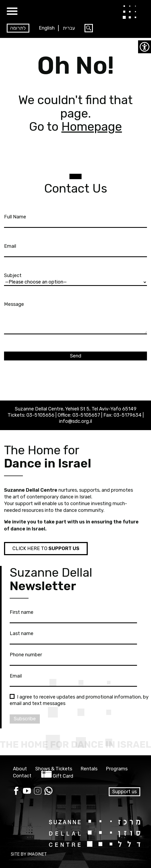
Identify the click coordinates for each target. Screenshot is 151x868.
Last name (73, 637)
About (20, 769)
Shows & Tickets (54, 769)
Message (75, 318)
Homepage (92, 127)
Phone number (73, 658)
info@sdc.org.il (75, 421)
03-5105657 (86, 415)
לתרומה (18, 28)
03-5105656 (40, 415)
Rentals (89, 769)
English (47, 28)
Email (75, 249)
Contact (22, 776)
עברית (69, 28)
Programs (117, 769)
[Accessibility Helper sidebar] (145, 47)
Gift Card (63, 776)
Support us (124, 792)
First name (73, 615)
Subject (75, 279)
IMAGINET (37, 854)
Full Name (75, 220)
